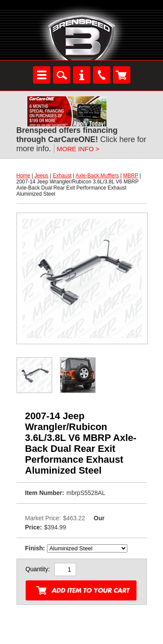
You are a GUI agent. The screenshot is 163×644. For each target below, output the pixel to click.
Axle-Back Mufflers (97, 176)
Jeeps (41, 176)
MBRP (130, 176)
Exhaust (62, 176)
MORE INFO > (78, 149)
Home (23, 176)
